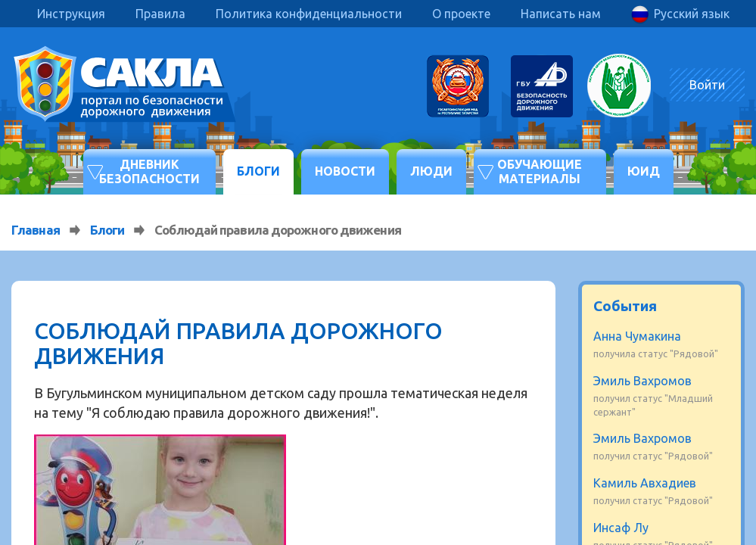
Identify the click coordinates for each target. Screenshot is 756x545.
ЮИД (644, 171)
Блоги (258, 171)
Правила (160, 14)
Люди (431, 171)
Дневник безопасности (149, 171)
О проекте (461, 14)
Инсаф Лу (621, 528)
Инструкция (71, 14)
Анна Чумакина (637, 336)
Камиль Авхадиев (645, 483)
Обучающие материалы (540, 171)
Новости (345, 171)
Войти (707, 85)
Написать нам (561, 14)
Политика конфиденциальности (309, 14)
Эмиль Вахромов (642, 381)
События (625, 306)
